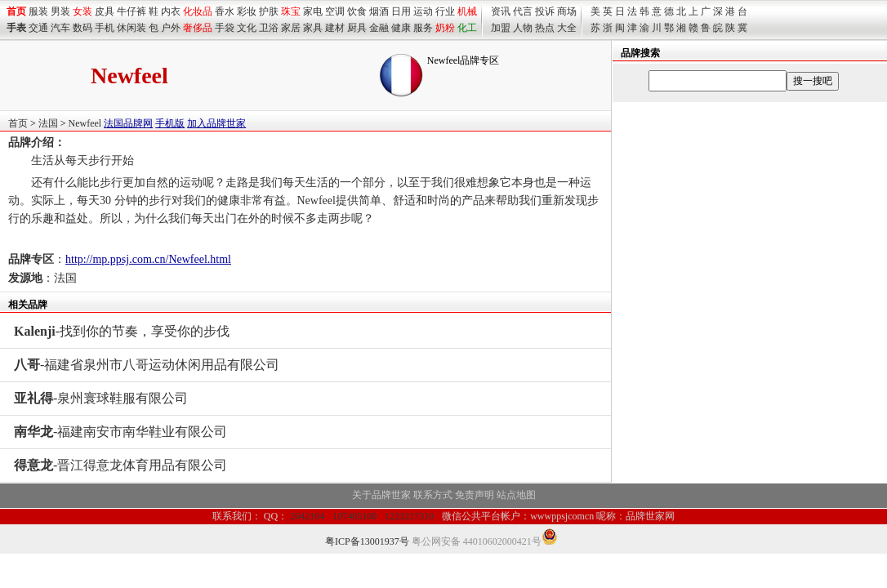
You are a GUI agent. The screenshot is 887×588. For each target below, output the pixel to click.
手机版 (170, 123)
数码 (82, 28)
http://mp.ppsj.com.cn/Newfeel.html (148, 259)
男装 (60, 11)
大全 (567, 28)
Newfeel (85, 123)
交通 (38, 28)
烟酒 (379, 11)
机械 (467, 11)
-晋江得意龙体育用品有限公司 (120, 465)
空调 (335, 11)
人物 (523, 28)
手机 (105, 28)
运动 (423, 11)
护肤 (269, 11)
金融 (379, 28)
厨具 (357, 28)
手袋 (225, 28)
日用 (401, 11)
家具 (313, 28)
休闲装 (131, 28)
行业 (445, 11)
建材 (335, 28)
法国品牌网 (128, 123)
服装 (38, 11)
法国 (48, 123)
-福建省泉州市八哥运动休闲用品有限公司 (147, 365)
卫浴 (269, 28)
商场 (567, 11)
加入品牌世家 (216, 123)
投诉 (545, 11)
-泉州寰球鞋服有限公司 (101, 398)
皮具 (105, 11)
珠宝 (291, 11)
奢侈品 (198, 28)
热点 (545, 28)
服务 (423, 28)
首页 (18, 123)
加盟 (501, 28)
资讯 (501, 11)
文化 (247, 28)
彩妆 (247, 11)
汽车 (60, 28)
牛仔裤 (131, 11)
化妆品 (198, 11)
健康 (401, 28)
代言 (523, 11)
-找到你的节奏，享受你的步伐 (122, 331)
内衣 (171, 11)
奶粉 (445, 28)
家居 (291, 28)
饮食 (357, 11)
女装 (82, 11)
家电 (313, 11)
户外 (171, 28)
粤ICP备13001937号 (367, 541)
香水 (225, 11)
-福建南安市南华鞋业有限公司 (120, 432)
